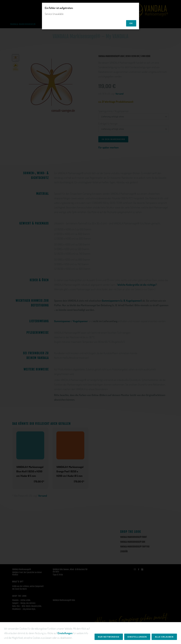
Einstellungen (65, 641)
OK (131, 23)
